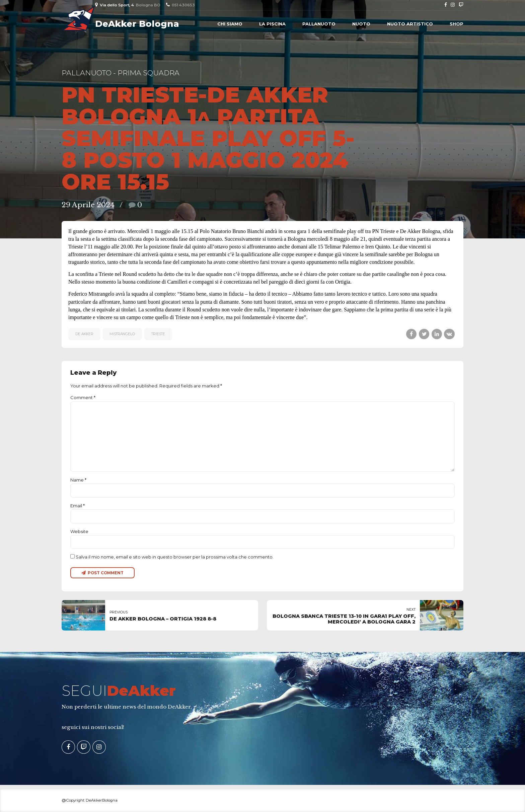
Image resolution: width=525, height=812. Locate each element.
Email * (78, 506)
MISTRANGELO (122, 334)
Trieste (158, 334)
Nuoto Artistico (410, 24)
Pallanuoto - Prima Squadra (121, 73)
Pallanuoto (319, 24)
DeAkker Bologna (137, 24)
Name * (78, 480)
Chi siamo (230, 24)
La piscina (272, 24)
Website (79, 531)
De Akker (84, 334)
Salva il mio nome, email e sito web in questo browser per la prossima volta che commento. (175, 557)
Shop (457, 24)
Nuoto (361, 24)
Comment (83, 397)
